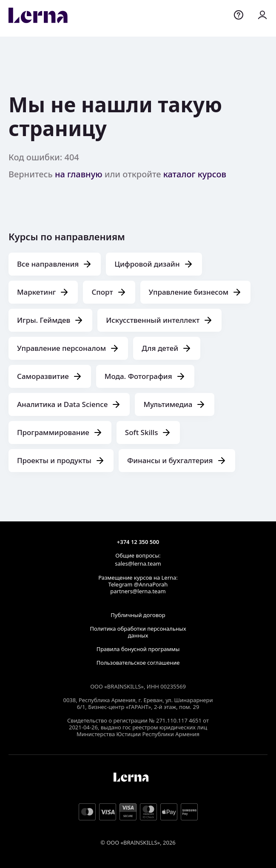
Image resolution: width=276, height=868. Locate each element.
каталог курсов (195, 174)
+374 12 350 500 (138, 542)
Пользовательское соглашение (138, 663)
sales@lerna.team (138, 563)
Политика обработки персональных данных (138, 632)
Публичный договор (138, 615)
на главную (79, 174)
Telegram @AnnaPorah (138, 584)
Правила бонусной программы (138, 649)
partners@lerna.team (138, 591)
